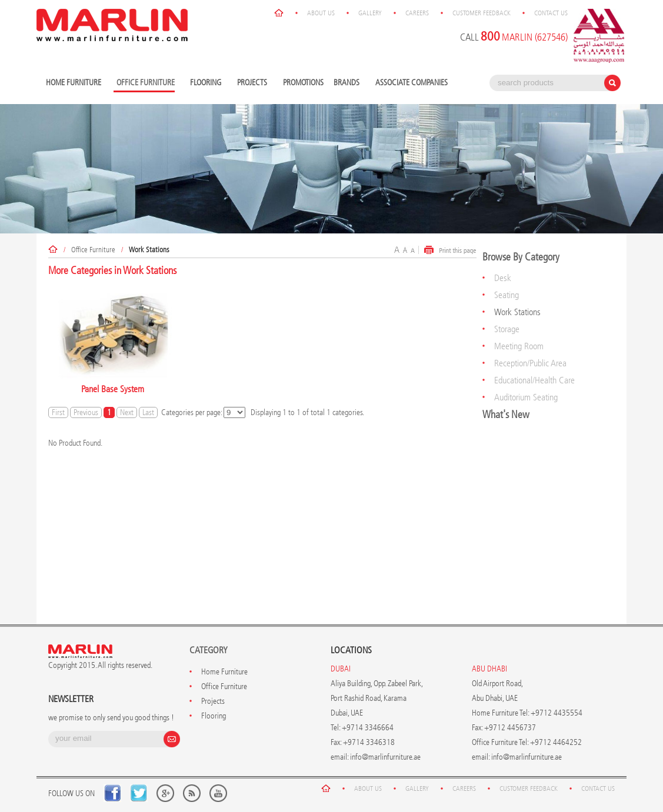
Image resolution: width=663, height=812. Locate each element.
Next (127, 412)
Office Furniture (93, 250)
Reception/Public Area (530, 363)
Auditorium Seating (526, 397)
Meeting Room (519, 346)
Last (148, 412)
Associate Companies (412, 83)
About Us (321, 13)
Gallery (370, 13)
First (58, 412)
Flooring (207, 83)
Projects (254, 83)
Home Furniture (75, 83)
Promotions (303, 83)
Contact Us (551, 13)
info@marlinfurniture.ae (385, 757)
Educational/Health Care (534, 380)
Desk (503, 278)
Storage (507, 329)
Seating (507, 295)
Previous (86, 412)
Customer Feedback (482, 13)
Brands (348, 83)
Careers (417, 13)
